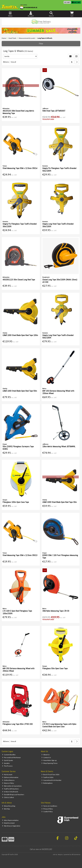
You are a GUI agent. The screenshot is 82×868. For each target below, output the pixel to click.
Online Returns (8, 780)
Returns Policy (8, 783)
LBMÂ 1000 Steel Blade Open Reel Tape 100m (20, 335)
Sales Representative (10, 820)
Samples (6, 763)
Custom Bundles (9, 755)
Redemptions (47, 783)
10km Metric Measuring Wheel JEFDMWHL (59, 446)
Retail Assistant (8, 823)
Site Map (6, 809)
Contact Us (46, 757)
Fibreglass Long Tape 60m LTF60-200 (18, 724)
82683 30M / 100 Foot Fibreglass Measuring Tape (60, 556)
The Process (7, 766)
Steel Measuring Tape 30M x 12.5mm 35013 (20, 555)
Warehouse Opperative (11, 826)
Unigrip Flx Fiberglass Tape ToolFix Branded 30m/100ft (20, 225)
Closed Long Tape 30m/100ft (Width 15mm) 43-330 (60, 281)
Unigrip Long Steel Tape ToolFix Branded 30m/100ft (58, 225)
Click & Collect (8, 797)
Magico (60, 854)
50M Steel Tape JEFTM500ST (54, 111)
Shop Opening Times (50, 763)
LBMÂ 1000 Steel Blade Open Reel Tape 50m (20, 391)
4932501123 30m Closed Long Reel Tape (19, 280)
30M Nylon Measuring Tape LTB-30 (56, 611)
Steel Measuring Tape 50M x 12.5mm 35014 (20, 168)
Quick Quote (7, 760)
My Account (7, 774)
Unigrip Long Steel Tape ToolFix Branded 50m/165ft (58, 336)
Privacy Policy (47, 809)
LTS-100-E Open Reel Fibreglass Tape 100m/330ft (17, 612)
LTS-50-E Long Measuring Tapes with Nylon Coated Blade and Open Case (59, 725)
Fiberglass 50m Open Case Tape (55, 668)
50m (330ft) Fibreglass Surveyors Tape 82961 (18, 448)
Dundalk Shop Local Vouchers (13, 795)
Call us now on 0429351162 (41, 849)
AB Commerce (76, 854)
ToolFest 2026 (47, 777)
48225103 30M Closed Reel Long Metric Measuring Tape (18, 112)
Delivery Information (10, 777)
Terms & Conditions (49, 806)
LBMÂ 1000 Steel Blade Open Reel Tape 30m (60, 502)
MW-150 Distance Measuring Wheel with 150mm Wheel (58, 392)
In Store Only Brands (10, 792)
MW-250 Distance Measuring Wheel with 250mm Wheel (19, 670)
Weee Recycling (9, 806)
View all (13, 62)
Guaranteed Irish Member (51, 780)
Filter (41, 44)
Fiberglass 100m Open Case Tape (16, 502)
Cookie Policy (47, 812)
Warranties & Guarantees (12, 786)
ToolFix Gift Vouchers (10, 789)
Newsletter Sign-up (49, 760)
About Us (46, 755)
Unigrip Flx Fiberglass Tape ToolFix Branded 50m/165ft (59, 169)
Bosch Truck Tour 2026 (50, 774)
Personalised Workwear (11, 757)
